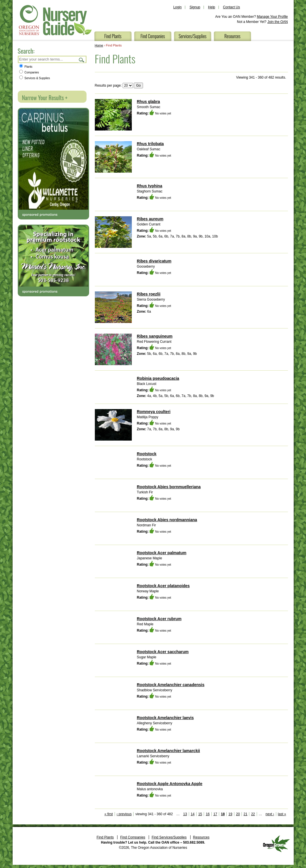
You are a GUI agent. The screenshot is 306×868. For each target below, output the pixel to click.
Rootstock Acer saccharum (163, 652)
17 (215, 814)
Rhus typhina (150, 186)
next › (270, 814)
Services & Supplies (35, 78)
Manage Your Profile (272, 17)
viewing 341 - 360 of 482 (154, 814)
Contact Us (231, 7)
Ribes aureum (150, 219)
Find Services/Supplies (169, 837)
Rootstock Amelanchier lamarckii (168, 751)
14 (193, 814)
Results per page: (108, 85)
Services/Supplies (192, 36)
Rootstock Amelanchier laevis (165, 718)
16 (208, 814)
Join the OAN (277, 22)
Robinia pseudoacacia (158, 378)
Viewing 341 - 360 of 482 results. (261, 77)
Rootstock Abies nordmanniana (167, 520)
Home (99, 45)
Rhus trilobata (150, 144)
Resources (232, 36)
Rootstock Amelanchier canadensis (171, 685)
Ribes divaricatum (154, 261)
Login (177, 7)
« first (108, 814)
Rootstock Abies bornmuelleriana (169, 487)
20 (238, 814)
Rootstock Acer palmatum (162, 553)
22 (253, 814)
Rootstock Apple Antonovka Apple (170, 784)
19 (230, 814)
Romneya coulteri (154, 412)
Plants (26, 67)
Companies (29, 72)
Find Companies (153, 36)
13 (185, 814)
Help (212, 7)
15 (200, 814)
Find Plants (113, 36)
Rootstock (147, 454)
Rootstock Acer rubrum (159, 619)
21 (245, 814)
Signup (195, 7)
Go (138, 85)
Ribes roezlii (149, 294)
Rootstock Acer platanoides (163, 586)
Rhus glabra (149, 102)
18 (223, 814)
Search (82, 60)
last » (282, 814)
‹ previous (124, 814)
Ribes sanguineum (155, 336)
